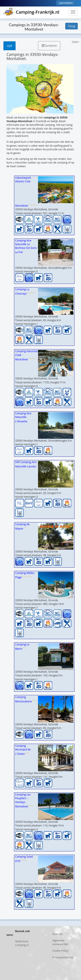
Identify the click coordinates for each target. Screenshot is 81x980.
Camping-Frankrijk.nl (31, 12)
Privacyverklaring (63, 957)
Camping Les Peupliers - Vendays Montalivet (23, 800)
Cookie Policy (60, 951)
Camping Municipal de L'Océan (23, 750)
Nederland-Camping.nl (22, 943)
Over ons (58, 934)
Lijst (10, 46)
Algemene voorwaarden (60, 942)
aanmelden (66, 3)
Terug (71, 26)
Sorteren (49, 46)
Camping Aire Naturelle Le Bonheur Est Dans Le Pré (26, 246)
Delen (75, 42)
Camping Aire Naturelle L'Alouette (23, 417)
